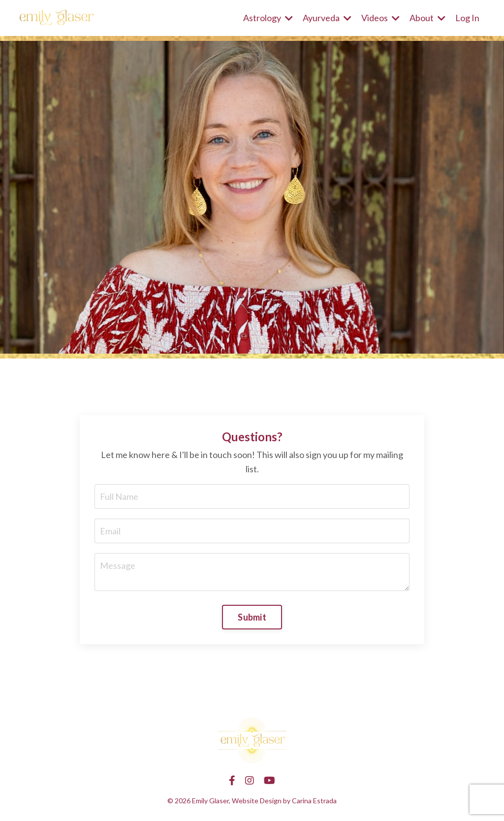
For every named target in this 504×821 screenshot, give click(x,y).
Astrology (268, 18)
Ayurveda (327, 18)
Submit (252, 617)
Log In (467, 18)
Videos (380, 18)
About (427, 18)
